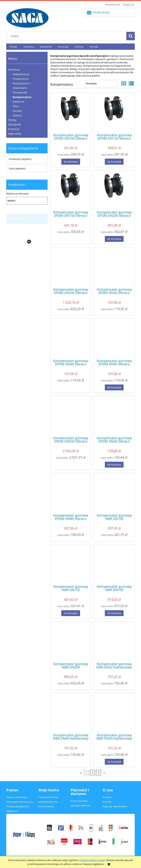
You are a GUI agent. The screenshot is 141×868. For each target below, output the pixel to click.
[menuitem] (13, 47)
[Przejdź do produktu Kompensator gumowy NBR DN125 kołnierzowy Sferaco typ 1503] (71, 564)
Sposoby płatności (81, 805)
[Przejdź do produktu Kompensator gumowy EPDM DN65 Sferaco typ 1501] (114, 416)
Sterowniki (15, 124)
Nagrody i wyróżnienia (115, 806)
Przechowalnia (46, 806)
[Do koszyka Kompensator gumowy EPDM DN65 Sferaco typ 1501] (114, 465)
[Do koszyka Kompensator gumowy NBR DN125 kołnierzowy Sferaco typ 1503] (71, 613)
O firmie (107, 797)
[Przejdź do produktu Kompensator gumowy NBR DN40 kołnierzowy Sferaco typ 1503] (71, 713)
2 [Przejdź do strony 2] (93, 773)
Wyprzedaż (15, 134)
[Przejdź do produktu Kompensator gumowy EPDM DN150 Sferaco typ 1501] (71, 190)
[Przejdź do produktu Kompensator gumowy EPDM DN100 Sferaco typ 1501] (71, 113)
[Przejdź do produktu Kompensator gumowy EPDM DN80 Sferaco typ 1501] (71, 493)
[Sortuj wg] (101, 84)
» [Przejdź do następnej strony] (104, 773)
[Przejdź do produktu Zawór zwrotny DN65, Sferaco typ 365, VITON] (27, 262)
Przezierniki (20, 92)
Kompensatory (22, 97)
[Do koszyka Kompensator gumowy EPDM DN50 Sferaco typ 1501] (114, 388)
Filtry (16, 106)
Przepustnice (21, 79)
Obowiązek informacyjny (20, 802)
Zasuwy (17, 111)
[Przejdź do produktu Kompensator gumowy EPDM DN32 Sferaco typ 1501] (114, 267)
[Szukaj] (131, 36)
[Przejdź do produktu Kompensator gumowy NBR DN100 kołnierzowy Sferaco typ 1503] (114, 493)
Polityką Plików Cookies (93, 860)
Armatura (14, 70)
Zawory (17, 115)
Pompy (12, 120)
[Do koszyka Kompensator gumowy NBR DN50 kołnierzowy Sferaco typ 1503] (114, 762)
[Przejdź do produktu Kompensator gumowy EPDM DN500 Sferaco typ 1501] (71, 416)
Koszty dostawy (79, 801)
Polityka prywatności (18, 806)
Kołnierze (18, 102)
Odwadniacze (21, 74)
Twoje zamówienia (48, 797)
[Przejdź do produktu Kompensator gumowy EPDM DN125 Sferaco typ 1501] (114, 113)
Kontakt (107, 802)
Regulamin (12, 811)
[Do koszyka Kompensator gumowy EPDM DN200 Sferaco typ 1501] (114, 239)
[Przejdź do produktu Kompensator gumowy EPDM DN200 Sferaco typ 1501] (114, 190)
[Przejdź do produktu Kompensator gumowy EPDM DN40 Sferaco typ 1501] (71, 338)
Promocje (14, 129)
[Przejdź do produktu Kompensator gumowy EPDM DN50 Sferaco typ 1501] (114, 338)
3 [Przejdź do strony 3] (98, 773)
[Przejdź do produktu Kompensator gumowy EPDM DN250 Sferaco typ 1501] (71, 267)
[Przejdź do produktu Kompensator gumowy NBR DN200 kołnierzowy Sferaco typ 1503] (71, 641)
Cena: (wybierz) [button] (17, 168)
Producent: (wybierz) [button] (20, 159)
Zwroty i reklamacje (17, 797)
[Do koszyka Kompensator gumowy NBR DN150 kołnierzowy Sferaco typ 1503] (114, 613)
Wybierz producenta (17, 194)
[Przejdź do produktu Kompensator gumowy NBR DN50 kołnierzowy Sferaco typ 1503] (114, 713)
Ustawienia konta (48, 802)
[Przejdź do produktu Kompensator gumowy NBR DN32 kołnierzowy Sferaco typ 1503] (114, 641)
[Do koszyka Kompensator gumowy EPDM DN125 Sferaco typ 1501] (114, 162)
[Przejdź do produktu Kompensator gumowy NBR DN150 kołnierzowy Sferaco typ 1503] (114, 564)
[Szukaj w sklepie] (67, 36)
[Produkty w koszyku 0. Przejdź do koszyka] (98, 12)
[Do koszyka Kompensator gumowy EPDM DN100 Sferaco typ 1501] (71, 162)
